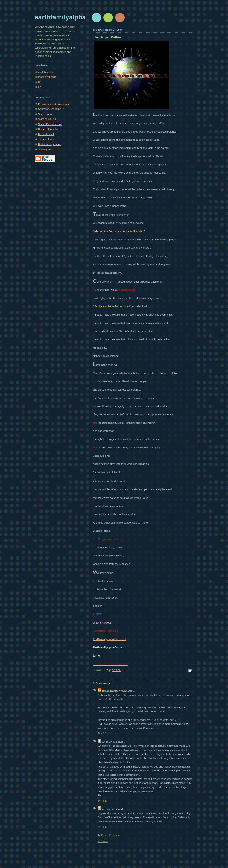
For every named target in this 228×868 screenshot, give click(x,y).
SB (40, 82)
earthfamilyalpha (60, 17)
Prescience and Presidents (53, 104)
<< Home (103, 841)
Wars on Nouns (47, 119)
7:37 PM (102, 827)
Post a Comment (111, 835)
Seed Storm (45, 114)
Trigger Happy (46, 139)
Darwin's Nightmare (49, 144)
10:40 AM (103, 733)
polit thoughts (46, 72)
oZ (40, 87)
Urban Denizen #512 (114, 691)
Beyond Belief (46, 134)
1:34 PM (102, 801)
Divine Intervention (49, 129)
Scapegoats (45, 149)
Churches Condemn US (52, 109)
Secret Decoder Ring (50, 124)
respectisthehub (47, 77)
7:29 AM (117, 670)
